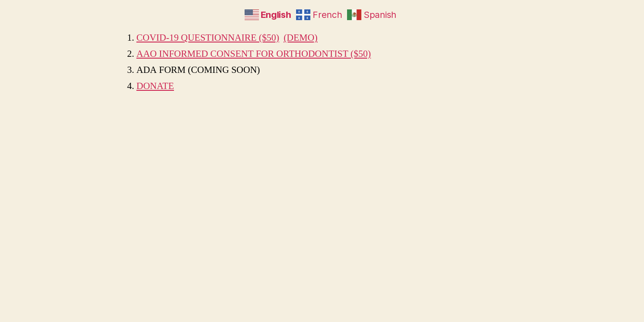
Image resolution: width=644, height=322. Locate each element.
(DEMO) (301, 38)
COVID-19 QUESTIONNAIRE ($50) (208, 38)
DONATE (155, 86)
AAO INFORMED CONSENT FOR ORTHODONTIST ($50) (254, 54)
